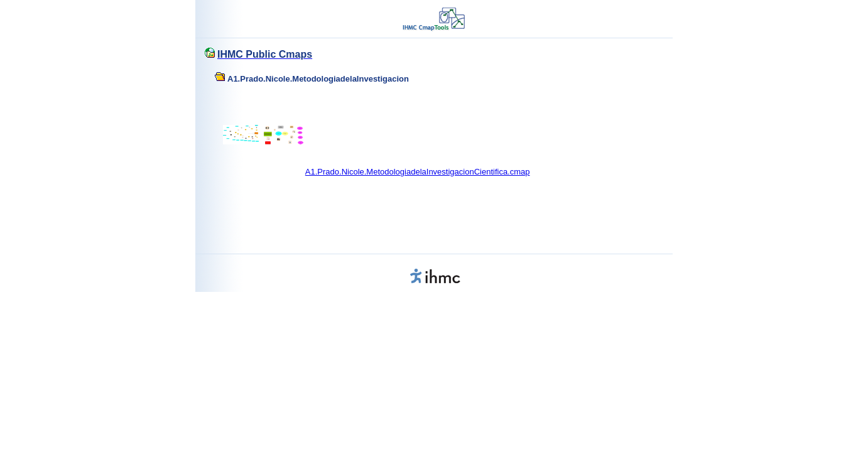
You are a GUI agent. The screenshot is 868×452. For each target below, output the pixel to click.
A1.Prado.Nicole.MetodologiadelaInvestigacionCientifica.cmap (418, 172)
